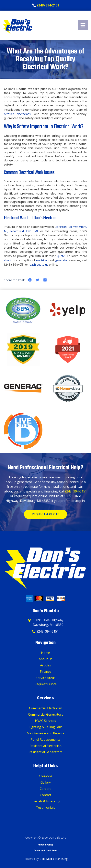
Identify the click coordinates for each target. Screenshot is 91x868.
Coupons (46, 776)
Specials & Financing (45, 801)
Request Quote (46, 684)
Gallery (46, 782)
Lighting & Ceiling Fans (46, 727)
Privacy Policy (45, 845)
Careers (45, 789)
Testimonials (45, 807)
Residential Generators (46, 752)
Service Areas (46, 678)
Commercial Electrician (46, 708)
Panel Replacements (45, 739)
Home (45, 653)
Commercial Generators (46, 714)
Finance (45, 672)
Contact (46, 795)
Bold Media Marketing (54, 859)
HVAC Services (45, 721)
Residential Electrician (46, 746)
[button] (30, 280)
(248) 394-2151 (76, 491)
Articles (45, 665)
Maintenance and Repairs (45, 733)
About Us (46, 659)
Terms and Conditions (45, 851)
